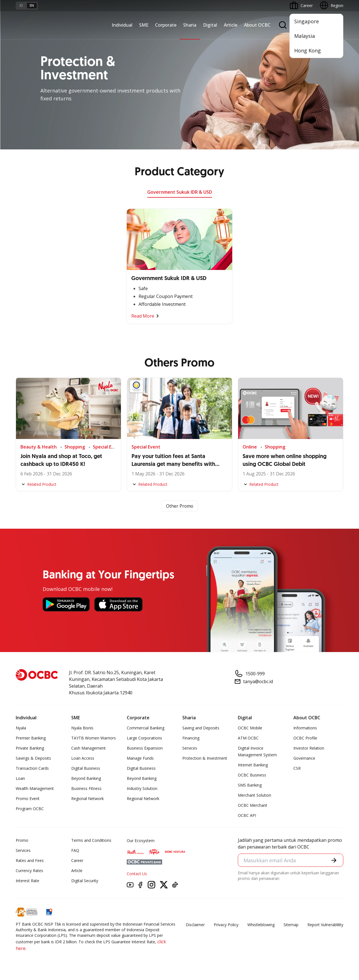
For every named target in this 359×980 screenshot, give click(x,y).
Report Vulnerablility (325, 925)
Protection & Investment (205, 758)
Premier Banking (31, 738)
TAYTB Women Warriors (94, 738)
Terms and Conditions (91, 841)
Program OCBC (30, 809)
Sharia (190, 25)
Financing (191, 738)
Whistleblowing (261, 925)
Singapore (307, 21)
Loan (20, 779)
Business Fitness (86, 789)
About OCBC (257, 25)
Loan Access (83, 758)
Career (77, 861)
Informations (305, 728)
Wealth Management (35, 789)
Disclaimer (195, 925)
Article (231, 25)
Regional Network (88, 799)
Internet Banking (253, 765)
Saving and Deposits (201, 728)
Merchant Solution (255, 795)
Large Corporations (144, 738)
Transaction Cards (32, 768)
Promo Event (28, 799)
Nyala (21, 728)
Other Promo (180, 506)
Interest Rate (27, 881)
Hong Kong (308, 50)
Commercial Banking (146, 728)
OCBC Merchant (253, 806)
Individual (122, 25)
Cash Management (88, 748)
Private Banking (30, 748)
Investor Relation (309, 748)
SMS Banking (250, 785)
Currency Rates (29, 871)
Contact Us (137, 874)
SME (144, 25)
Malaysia (305, 36)
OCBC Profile (305, 738)
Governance (304, 758)
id (21, 5)
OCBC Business (252, 775)
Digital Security (85, 881)
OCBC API (247, 816)
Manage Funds (140, 758)
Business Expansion (145, 748)
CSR (297, 768)
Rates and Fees (30, 861)
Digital (210, 25)
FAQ (75, 851)
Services (190, 748)
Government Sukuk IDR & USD (180, 192)
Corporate (166, 25)
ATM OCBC (248, 738)
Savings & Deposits (33, 758)
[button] (334, 861)
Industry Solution (142, 789)
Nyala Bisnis (82, 728)
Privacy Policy (226, 925)
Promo (22, 841)
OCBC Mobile (250, 728)
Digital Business (86, 768)
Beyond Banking (86, 779)
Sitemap (291, 925)
